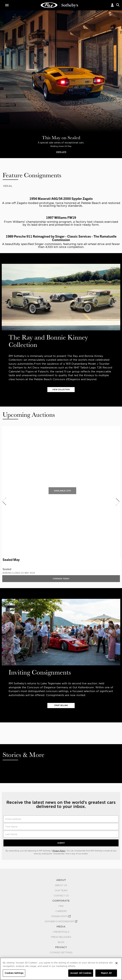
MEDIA (61, 927)
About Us (61, 886)
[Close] (116, 963)
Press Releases (61, 937)
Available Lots (62, 491)
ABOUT (61, 881)
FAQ (61, 906)
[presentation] (4, 502)
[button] (112, 5)
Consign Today (61, 579)
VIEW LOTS (61, 152)
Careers (61, 912)
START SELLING (61, 706)
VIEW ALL (8, 186)
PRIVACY (61, 948)
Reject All (106, 973)
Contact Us (61, 896)
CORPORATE (61, 901)
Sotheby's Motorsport (61, 922)
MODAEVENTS (61, 917)
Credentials (61, 932)
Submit (61, 843)
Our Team (61, 891)
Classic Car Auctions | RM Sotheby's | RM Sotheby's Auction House (59, 5)
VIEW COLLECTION (61, 390)
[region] (61, 969)
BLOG (61, 943)
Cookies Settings (61, 953)
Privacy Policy (59, 851)
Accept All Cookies (81, 973)
